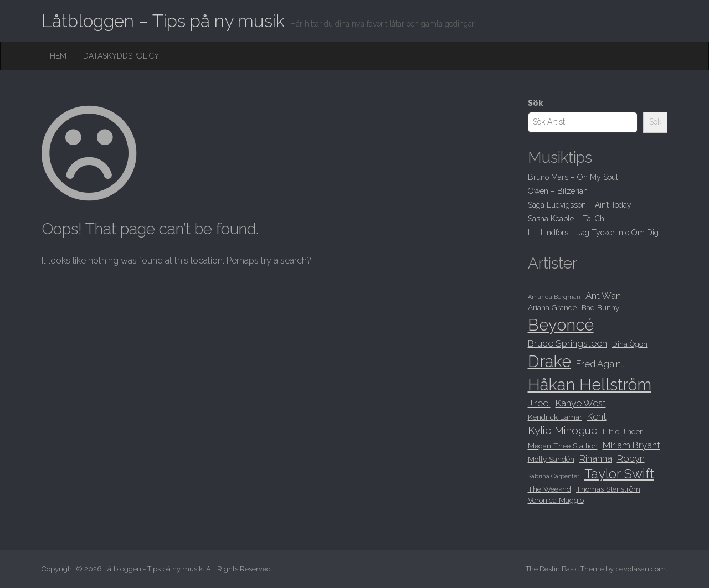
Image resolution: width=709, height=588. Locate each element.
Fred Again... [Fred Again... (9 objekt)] (601, 364)
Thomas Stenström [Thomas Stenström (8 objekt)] (608, 489)
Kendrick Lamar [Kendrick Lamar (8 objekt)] (555, 417)
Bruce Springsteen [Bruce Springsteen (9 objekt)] (567, 343)
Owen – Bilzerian (558, 191)
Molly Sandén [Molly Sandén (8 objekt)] (551, 459)
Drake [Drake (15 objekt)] (549, 361)
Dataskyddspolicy (121, 56)
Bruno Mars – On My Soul (573, 177)
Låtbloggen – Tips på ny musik (163, 21)
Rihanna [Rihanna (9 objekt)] (596, 458)
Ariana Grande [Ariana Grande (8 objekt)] (552, 307)
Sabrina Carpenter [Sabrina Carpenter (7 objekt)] (554, 476)
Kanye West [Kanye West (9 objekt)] (581, 403)
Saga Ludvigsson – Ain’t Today (580, 205)
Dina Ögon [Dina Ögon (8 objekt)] (630, 344)
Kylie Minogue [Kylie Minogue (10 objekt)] (563, 430)
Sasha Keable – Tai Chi (567, 219)
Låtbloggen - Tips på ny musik (153, 569)
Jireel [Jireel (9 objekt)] (539, 403)
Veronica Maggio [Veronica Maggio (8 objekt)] (556, 500)
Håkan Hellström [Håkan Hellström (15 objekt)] (590, 385)
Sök (535, 103)
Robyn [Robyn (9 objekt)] (631, 458)
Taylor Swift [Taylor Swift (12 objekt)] (619, 474)
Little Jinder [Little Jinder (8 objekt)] (623, 431)
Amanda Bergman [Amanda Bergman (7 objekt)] (554, 297)
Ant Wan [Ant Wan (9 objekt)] (603, 296)
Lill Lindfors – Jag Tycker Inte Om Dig (593, 233)
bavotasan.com (641, 569)
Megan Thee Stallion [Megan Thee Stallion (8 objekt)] (563, 446)
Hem (58, 56)
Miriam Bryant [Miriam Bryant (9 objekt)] (631, 445)
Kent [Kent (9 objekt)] (597, 416)
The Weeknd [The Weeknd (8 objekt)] (549, 489)
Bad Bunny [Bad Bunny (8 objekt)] (600, 307)
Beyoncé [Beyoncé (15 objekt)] (561, 325)
